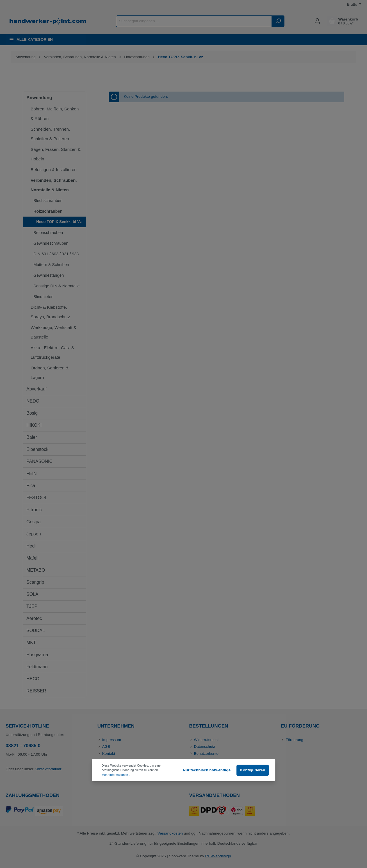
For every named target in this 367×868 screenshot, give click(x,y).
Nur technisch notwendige (207, 770)
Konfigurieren (253, 770)
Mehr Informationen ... (117, 775)
